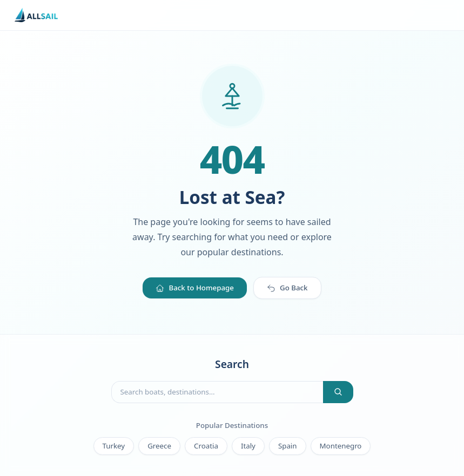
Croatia (206, 446)
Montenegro (341, 446)
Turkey (114, 446)
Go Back (287, 288)
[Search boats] (217, 392)
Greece (159, 446)
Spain (288, 446)
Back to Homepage (195, 288)
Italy (248, 446)
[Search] (338, 392)
